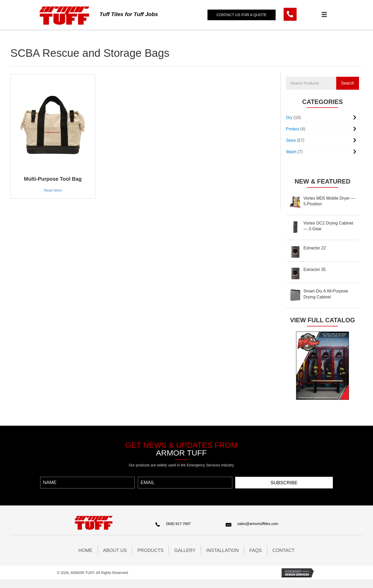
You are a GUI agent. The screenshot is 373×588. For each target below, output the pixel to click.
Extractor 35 (314, 269)
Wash (291, 152)
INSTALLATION (222, 550)
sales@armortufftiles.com (258, 524)
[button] (242, 15)
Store (291, 140)
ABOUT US (115, 550)
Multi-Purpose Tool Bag (53, 179)
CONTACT (284, 550)
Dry (289, 118)
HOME (85, 550)
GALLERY (185, 550)
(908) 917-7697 (178, 524)
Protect (293, 129)
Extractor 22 (314, 248)
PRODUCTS (150, 550)
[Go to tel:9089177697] (290, 14)
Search (348, 83)
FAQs (256, 550)
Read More (53, 190)
